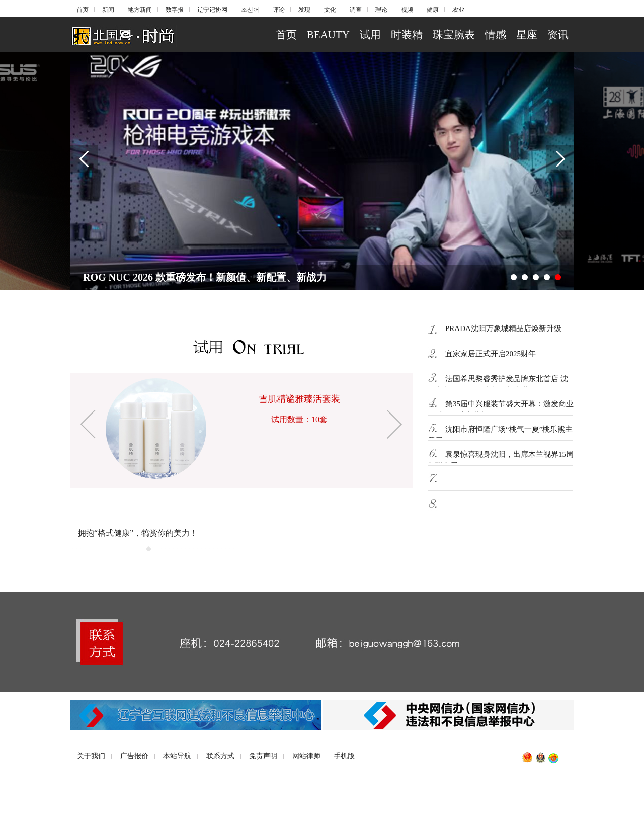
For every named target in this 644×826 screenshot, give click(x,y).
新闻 (108, 10)
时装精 (407, 35)
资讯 (558, 35)
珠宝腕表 (454, 35)
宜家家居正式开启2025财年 (491, 354)
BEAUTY (328, 35)
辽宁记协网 (212, 10)
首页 (83, 10)
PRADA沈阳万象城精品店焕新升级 (503, 328)
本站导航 (177, 756)
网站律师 (306, 756)
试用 (370, 35)
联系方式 (220, 756)
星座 (527, 35)
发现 (304, 10)
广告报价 (134, 756)
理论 (381, 10)
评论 (279, 10)
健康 (433, 10)
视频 (407, 10)
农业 (458, 10)
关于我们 (91, 756)
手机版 (344, 756)
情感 (496, 35)
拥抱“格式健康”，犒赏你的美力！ (138, 533)
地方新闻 (140, 10)
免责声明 (263, 756)
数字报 (175, 10)
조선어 (250, 10)
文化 (330, 10)
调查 (356, 10)
